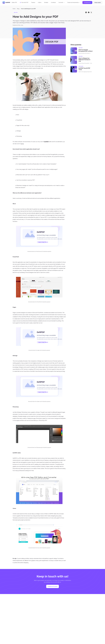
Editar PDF (14, 3)
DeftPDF (46, 142)
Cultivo (40, 3)
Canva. (22, 144)
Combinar (53, 3)
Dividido (46, 3)
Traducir (33, 3)
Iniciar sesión (98, 3)
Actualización (87, 3)
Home (14, 9)
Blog (18, 9)
